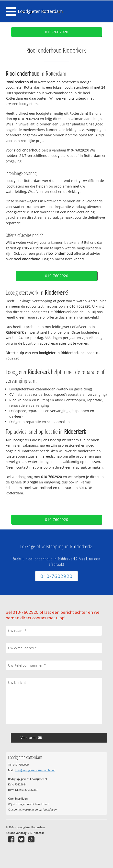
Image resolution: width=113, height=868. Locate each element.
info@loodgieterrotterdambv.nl (35, 770)
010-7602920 (57, 32)
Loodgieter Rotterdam (40, 11)
